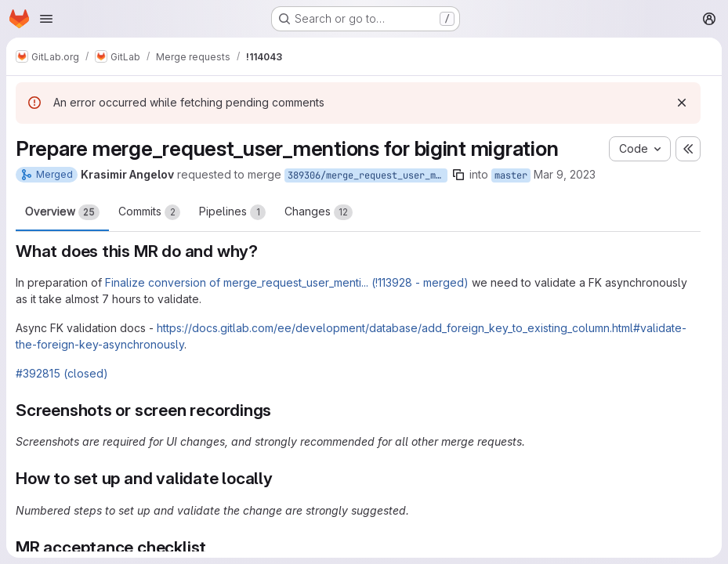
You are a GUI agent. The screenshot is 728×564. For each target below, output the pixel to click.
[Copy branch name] (458, 175)
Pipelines (232, 212)
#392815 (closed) (62, 373)
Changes (319, 212)
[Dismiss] (682, 103)
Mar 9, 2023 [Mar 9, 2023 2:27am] (565, 174)
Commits (149, 212)
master (511, 175)
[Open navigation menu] (46, 19)
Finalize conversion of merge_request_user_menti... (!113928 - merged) (287, 282)
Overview (62, 212)
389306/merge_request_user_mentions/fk (368, 175)
